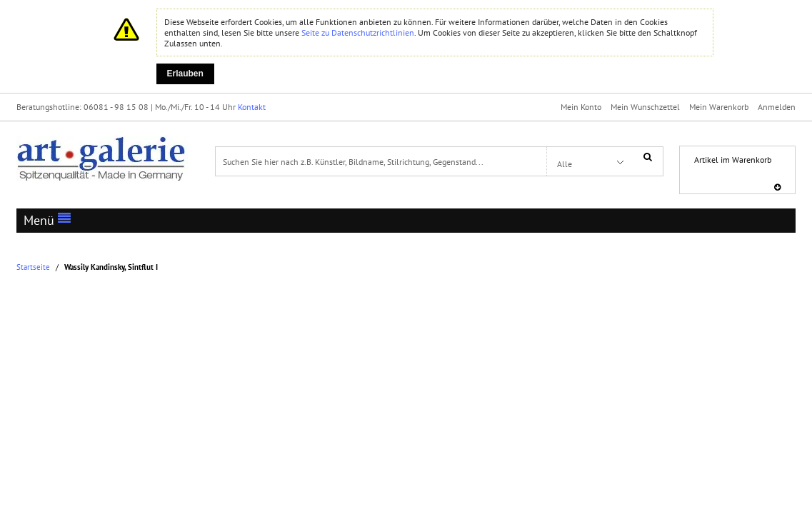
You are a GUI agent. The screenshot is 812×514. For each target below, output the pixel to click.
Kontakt (252, 107)
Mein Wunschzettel (645, 107)
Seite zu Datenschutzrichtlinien (358, 32)
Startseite (33, 267)
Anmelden (777, 107)
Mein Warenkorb (719, 107)
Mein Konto (581, 107)
